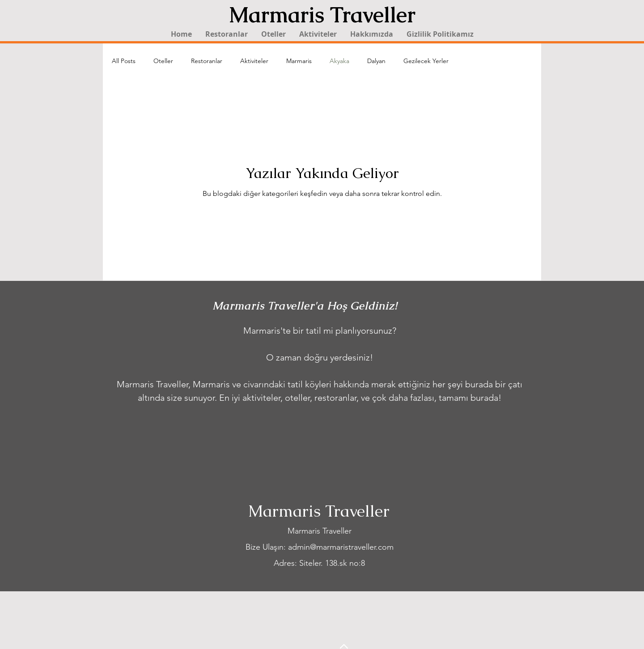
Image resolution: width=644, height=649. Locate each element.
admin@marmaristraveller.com (341, 547)
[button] (273, 34)
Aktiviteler (254, 61)
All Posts (124, 61)
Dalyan (376, 61)
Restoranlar (207, 61)
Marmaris (299, 61)
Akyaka (339, 61)
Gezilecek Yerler (426, 61)
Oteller (163, 61)
